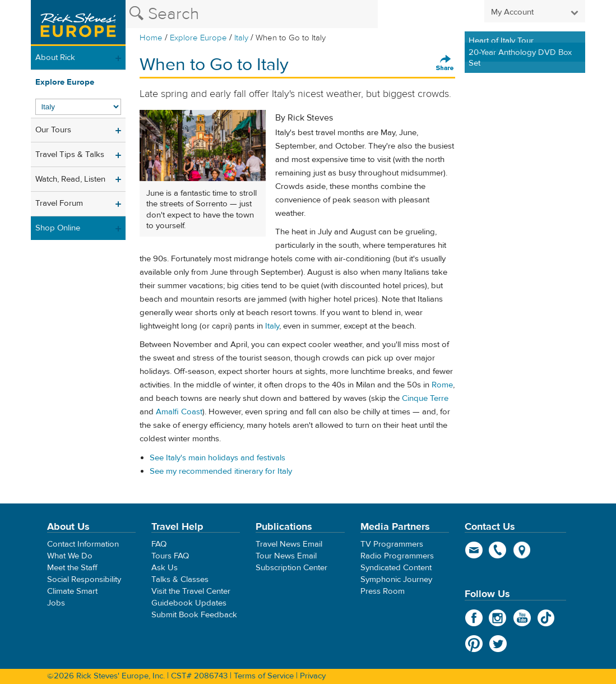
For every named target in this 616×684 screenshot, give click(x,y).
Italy (241, 38)
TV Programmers (392, 544)
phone (498, 550)
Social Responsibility (84, 579)
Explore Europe (198, 38)
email (474, 550)
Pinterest (474, 644)
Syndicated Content (396, 568)
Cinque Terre (425, 398)
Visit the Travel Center (191, 591)
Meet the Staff (72, 568)
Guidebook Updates (189, 603)
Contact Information (83, 544)
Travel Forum (59, 203)
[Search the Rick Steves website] (252, 14)
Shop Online (58, 228)
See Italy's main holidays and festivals (217, 458)
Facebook (474, 618)
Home (151, 38)
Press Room (383, 591)
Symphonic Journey (396, 579)
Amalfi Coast (179, 412)
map (522, 550)
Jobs (56, 603)
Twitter (498, 644)
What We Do (70, 556)
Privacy (313, 676)
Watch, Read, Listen (70, 179)
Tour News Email (286, 556)
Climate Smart (72, 591)
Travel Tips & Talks (70, 154)
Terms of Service (264, 676)
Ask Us (165, 568)
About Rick (55, 57)
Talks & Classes (180, 579)
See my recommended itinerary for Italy (221, 471)
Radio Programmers (397, 556)
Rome (442, 385)
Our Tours (53, 130)
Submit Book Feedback (194, 615)
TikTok (546, 618)
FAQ (159, 544)
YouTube (522, 618)
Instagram (498, 618)
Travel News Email (289, 544)
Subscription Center (291, 568)
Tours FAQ (170, 556)
